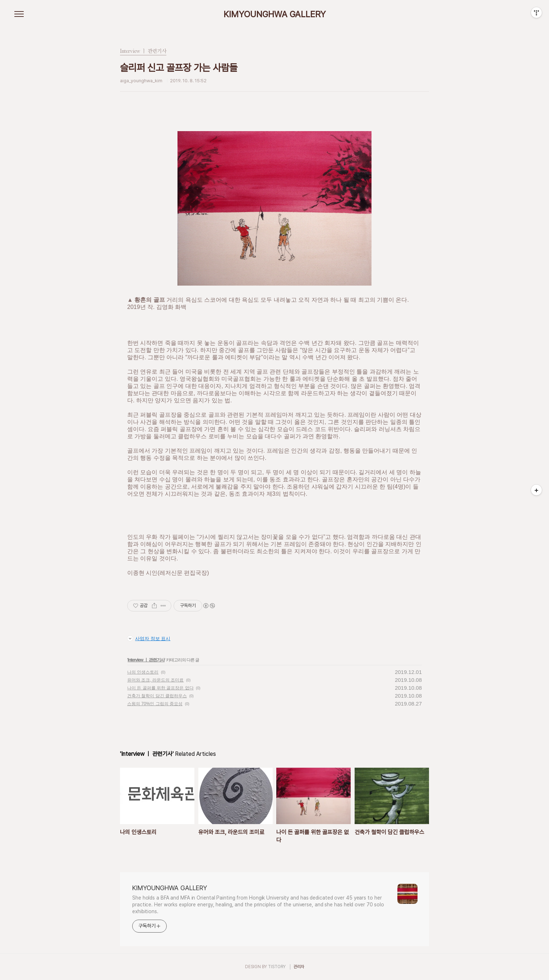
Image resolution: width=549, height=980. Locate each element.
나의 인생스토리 (143, 672)
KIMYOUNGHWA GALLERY (275, 14)
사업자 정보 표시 (149, 638)
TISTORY (277, 967)
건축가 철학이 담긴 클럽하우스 (157, 696)
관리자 (299, 967)
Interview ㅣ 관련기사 (146, 660)
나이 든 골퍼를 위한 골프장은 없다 (160, 688)
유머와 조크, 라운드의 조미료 (155, 680)
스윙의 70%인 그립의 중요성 (155, 704)
